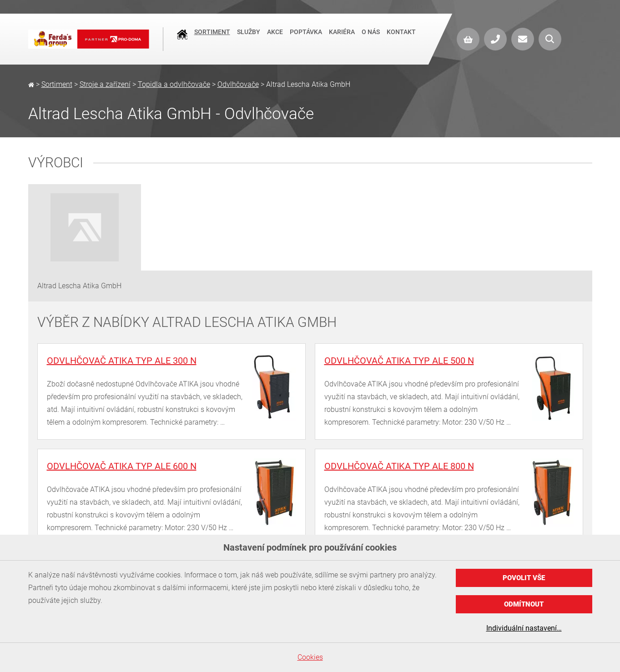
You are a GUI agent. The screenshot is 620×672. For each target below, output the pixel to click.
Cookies (310, 657)
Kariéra (342, 38)
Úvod (182, 39)
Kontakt (401, 38)
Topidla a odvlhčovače (174, 84)
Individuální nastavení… (524, 628)
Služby (249, 38)
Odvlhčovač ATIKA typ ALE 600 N (122, 466)
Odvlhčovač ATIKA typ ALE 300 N (122, 361)
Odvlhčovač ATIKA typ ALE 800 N (399, 466)
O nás (371, 38)
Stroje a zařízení (105, 84)
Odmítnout (524, 604)
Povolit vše (524, 578)
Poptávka (306, 38)
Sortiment (212, 38)
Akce (275, 38)
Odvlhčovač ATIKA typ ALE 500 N (399, 361)
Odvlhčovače (238, 84)
